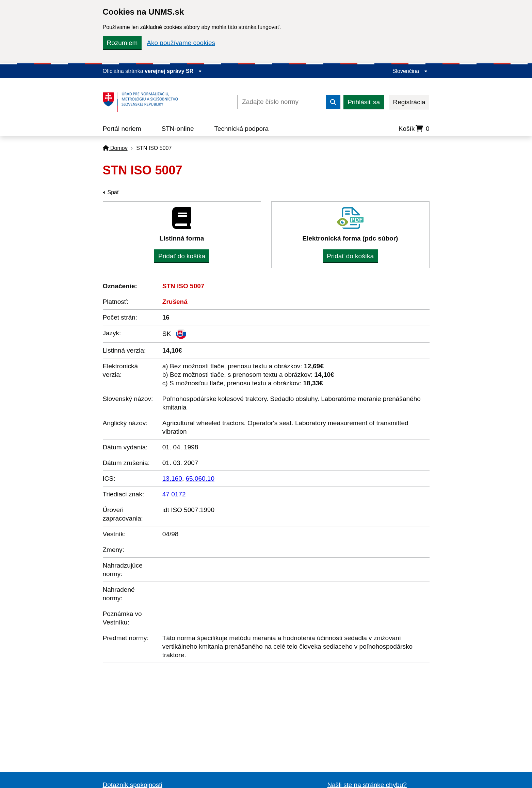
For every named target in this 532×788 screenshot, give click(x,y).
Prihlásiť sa (364, 102)
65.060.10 (200, 478)
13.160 (172, 478)
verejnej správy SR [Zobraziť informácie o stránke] (173, 71)
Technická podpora (242, 129)
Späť (113, 192)
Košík (414, 129)
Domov (115, 148)
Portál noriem (122, 129)
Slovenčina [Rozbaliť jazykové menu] (410, 71)
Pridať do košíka (182, 256)
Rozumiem (122, 43)
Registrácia (409, 102)
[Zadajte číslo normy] (282, 102)
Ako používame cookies (181, 43)
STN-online (178, 129)
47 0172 (174, 494)
